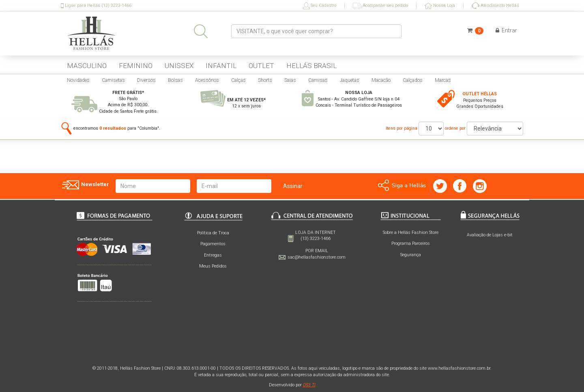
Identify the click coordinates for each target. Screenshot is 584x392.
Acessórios (207, 80)
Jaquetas (350, 80)
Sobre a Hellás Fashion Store (411, 232)
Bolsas (175, 80)
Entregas (213, 255)
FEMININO (136, 66)
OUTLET (261, 66)
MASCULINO (87, 66)
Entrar (506, 30)
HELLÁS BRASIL (311, 66)
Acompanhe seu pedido (380, 6)
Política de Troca (213, 233)
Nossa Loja (440, 6)
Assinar (293, 186)
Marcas (443, 80)
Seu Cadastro (320, 6)
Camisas (318, 80)
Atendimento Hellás (495, 6)
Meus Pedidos (213, 266)
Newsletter (85, 185)
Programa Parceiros (411, 243)
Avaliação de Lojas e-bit (490, 235)
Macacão (381, 80)
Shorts (265, 80)
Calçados (413, 80)
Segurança (411, 255)
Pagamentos (213, 244)
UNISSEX (179, 66)
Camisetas (113, 80)
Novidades (78, 80)
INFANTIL (221, 66)
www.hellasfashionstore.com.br (459, 368)
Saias (290, 80)
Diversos (146, 80)
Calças (238, 80)
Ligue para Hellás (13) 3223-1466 (96, 6)
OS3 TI (309, 385)
